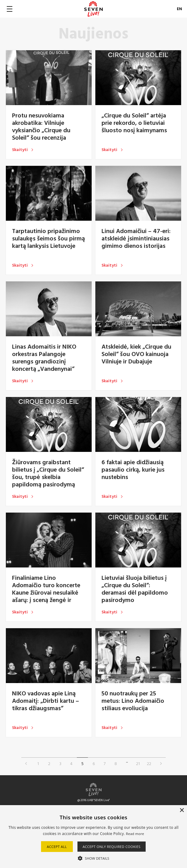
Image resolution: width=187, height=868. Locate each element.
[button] (93, 858)
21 (138, 763)
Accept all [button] (57, 847)
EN (180, 9)
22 (149, 763)
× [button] (182, 811)
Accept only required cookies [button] (112, 847)
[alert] (93, 837)
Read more (135, 834)
